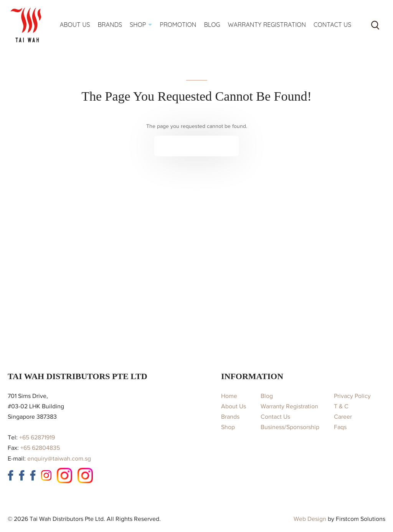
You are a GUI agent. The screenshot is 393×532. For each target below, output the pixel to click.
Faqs (340, 427)
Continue (191, 146)
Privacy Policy (352, 396)
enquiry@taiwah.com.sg (59, 459)
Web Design (310, 519)
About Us (234, 406)
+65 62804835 (40, 448)
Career (343, 417)
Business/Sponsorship (290, 427)
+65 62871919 (37, 438)
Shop (228, 427)
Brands (230, 417)
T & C (341, 406)
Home (229, 396)
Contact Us (275, 417)
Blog (267, 396)
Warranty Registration (289, 406)
